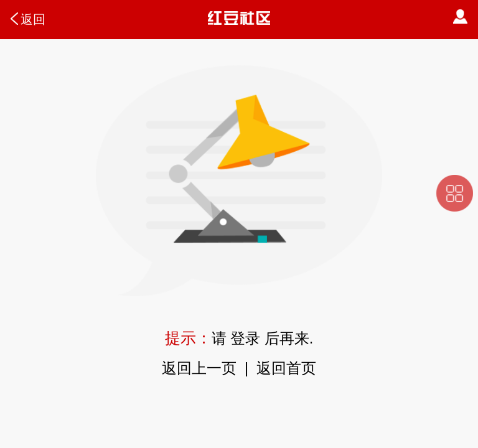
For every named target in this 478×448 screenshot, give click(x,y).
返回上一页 (199, 368)
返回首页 (286, 368)
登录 (245, 338)
